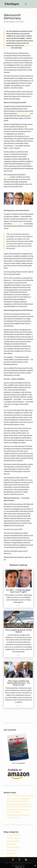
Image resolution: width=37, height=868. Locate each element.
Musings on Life (12, 857)
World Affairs (11, 853)
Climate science (12, 850)
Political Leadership (13, 847)
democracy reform (18, 224)
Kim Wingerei (10, 22)
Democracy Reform (13, 838)
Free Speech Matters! (14, 835)
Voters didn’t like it (24, 113)
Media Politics (11, 844)
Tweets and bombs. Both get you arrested (20, 796)
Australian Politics (13, 841)
